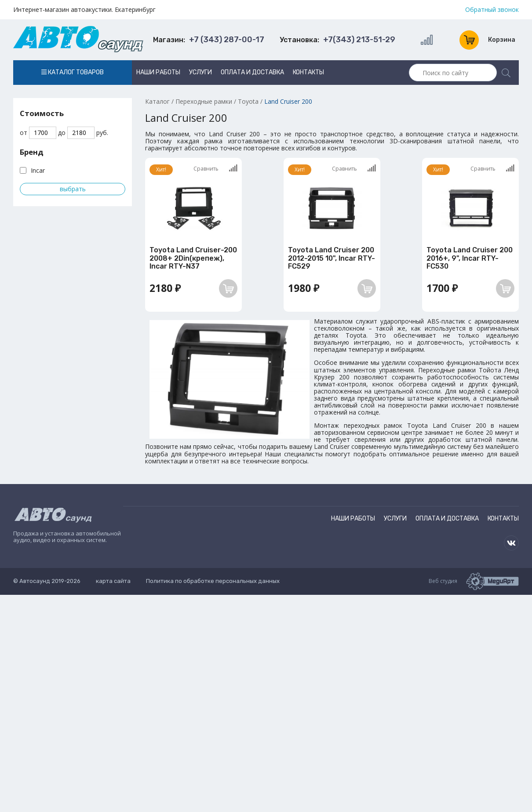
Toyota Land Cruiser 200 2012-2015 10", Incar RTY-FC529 (332, 258)
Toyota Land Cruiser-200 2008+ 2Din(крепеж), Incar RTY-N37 (193, 258)
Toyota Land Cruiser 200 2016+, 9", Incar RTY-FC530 (470, 258)
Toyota (248, 101)
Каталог (157, 101)
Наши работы (158, 72)
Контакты (308, 72)
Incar (38, 170)
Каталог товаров (73, 72)
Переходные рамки (204, 101)
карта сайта (113, 581)
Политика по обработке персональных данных (213, 581)
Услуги (200, 72)
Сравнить (215, 168)
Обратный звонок (492, 10)
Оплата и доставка (252, 72)
